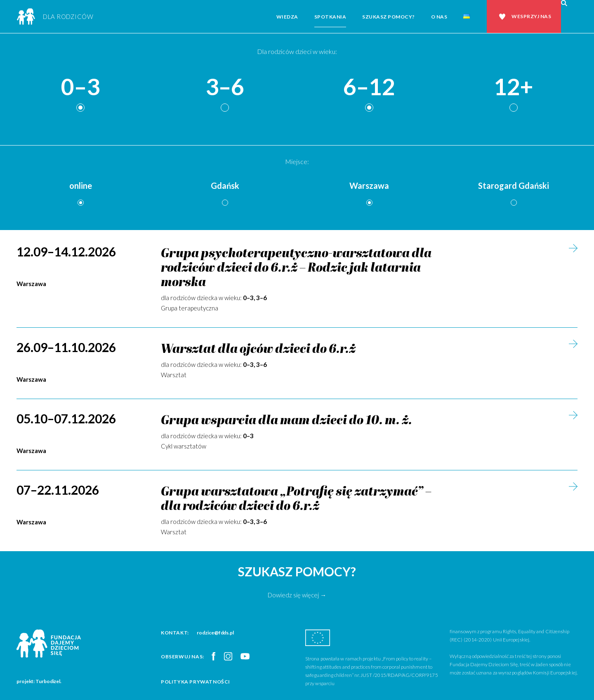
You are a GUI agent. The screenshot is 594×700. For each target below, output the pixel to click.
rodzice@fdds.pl (215, 633)
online (81, 186)
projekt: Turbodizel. (39, 681)
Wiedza (287, 17)
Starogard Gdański (514, 186)
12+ (514, 87)
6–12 (369, 87)
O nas (439, 17)
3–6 (225, 87)
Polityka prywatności (196, 682)
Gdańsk (225, 186)
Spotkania (330, 17)
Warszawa (369, 186)
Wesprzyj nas (531, 16)
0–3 (80, 87)
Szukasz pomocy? (389, 17)
